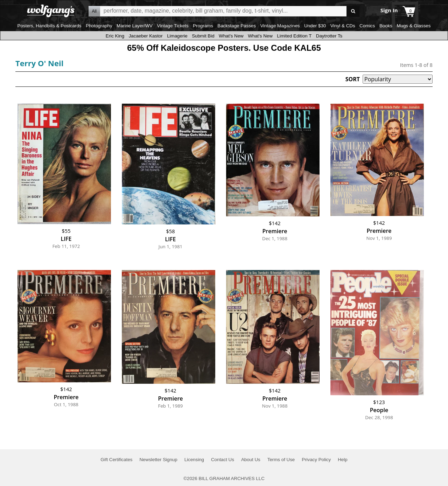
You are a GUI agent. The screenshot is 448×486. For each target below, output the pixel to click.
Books (386, 26)
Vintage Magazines (280, 26)
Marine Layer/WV (135, 26)
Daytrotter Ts (329, 36)
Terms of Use (281, 460)
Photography (99, 26)
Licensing (194, 460)
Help (342, 460)
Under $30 (315, 26)
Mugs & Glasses (414, 26)
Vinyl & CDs (343, 26)
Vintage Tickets (173, 26)
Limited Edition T (294, 36)
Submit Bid (203, 36)
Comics (367, 26)
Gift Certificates (116, 460)
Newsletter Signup (158, 460)
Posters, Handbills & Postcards (50, 26)
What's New (231, 36)
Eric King (115, 36)
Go (353, 11)
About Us (251, 460)
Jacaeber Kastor (146, 36)
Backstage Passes (237, 26)
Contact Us (223, 460)
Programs (203, 26)
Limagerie (177, 36)
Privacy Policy (316, 460)
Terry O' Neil (39, 63)
